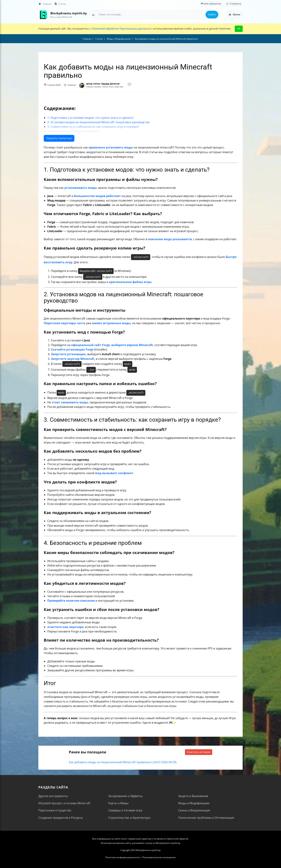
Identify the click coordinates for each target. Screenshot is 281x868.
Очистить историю (199, 752)
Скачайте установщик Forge (72, 349)
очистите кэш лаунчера (65, 627)
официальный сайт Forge (91, 345)
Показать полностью (59, 138)
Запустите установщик (68, 354)
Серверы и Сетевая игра (125, 810)
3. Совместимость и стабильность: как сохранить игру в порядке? (93, 127)
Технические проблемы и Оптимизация (206, 818)
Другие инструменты (53, 796)
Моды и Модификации (194, 803)
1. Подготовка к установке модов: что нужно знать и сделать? (91, 118)
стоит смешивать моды (70, 402)
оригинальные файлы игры (130, 282)
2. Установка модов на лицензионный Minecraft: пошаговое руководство (99, 122)
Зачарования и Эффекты (125, 796)
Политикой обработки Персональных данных (120, 29)
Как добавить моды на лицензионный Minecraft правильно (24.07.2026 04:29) (123, 762)
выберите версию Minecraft (132, 345)
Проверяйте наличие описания (71, 601)
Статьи (60, 4)
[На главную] (43, 15)
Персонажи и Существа (55, 810)
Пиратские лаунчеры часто (65, 323)
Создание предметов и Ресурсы (61, 818)
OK (239, 29)
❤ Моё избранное (211, 4)
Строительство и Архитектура (129, 818)
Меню (234, 14)
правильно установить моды (111, 147)
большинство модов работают (97, 196)
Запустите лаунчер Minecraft (73, 359)
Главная (45, 4)
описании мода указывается (170, 239)
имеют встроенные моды (111, 323)
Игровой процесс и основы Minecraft (64, 803)
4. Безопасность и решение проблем (73, 131)
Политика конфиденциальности (123, 857)
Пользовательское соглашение (159, 857)
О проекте (234, 4)
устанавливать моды (81, 188)
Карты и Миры (118, 803)
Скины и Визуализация (194, 810)
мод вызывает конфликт (114, 473)
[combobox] (154, 15)
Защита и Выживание (193, 796)
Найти (212, 14)
